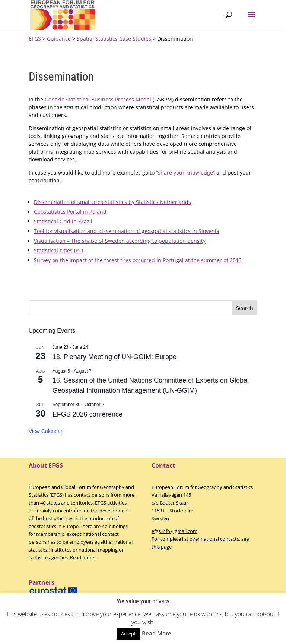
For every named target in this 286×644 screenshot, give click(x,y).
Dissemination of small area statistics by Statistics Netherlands (112, 202)
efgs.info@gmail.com (174, 531)
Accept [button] (128, 634)
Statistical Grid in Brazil (63, 221)
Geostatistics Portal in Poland (70, 212)
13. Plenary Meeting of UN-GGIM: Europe (115, 357)
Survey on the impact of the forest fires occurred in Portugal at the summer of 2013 (138, 260)
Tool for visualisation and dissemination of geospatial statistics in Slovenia (127, 231)
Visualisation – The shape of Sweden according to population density (120, 241)
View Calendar (46, 431)
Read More (157, 633)
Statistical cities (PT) (58, 250)
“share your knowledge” (185, 172)
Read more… (84, 557)
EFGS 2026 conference (88, 414)
